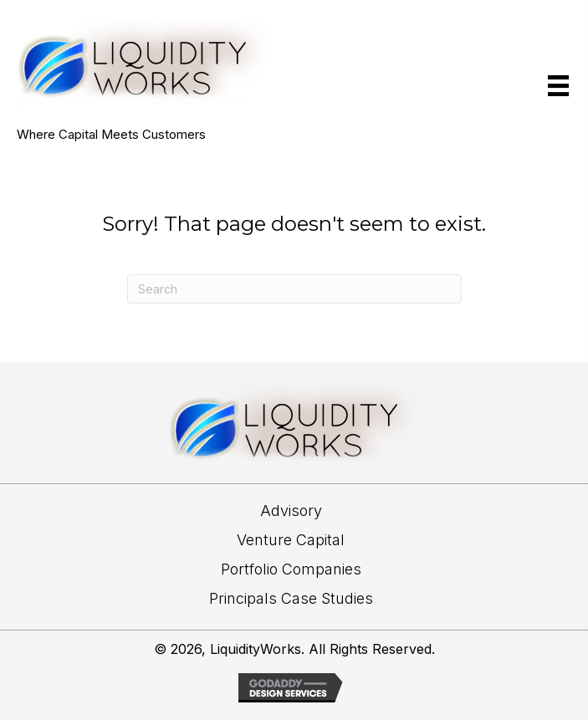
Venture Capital (291, 540)
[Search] (294, 289)
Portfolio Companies (291, 569)
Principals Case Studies (291, 598)
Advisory (291, 511)
